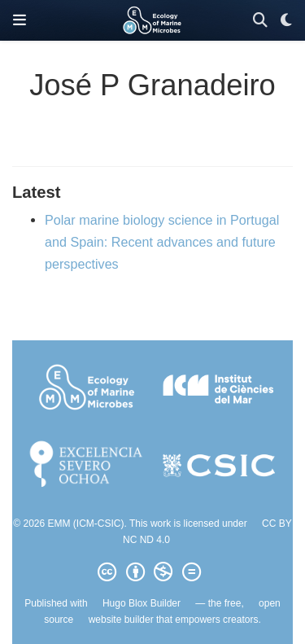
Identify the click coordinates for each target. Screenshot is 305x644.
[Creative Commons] (152, 572)
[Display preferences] (286, 21)
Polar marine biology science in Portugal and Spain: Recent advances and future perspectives (162, 241)
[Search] (260, 21)
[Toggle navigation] (20, 20)
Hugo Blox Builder (142, 603)
